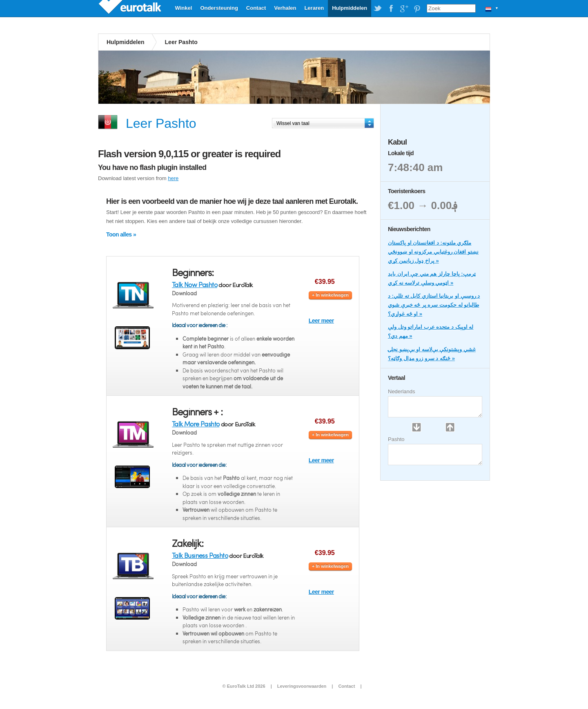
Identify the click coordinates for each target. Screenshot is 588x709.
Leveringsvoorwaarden (302, 686)
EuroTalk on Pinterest (417, 9)
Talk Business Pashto (200, 555)
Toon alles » (121, 234)
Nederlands (402, 391)
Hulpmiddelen (350, 8)
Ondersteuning (219, 8)
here (173, 178)
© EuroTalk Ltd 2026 (244, 686)
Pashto (396, 439)
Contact (256, 8)
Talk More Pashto (196, 424)
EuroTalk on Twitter (378, 9)
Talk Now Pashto (195, 284)
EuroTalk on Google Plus (404, 9)
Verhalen (285, 8)
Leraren (314, 8)
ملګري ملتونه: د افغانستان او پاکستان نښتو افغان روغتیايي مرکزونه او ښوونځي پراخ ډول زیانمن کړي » (433, 252)
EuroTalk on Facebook (391, 9)
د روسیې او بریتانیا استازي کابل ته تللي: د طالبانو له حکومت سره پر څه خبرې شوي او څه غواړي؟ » (434, 305)
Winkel (184, 8)
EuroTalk (131, 8)
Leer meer (321, 321)
